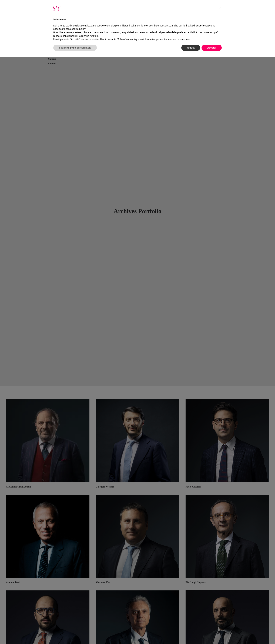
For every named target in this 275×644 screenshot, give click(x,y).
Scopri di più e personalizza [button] (75, 48)
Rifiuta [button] (191, 48)
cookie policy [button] (78, 29)
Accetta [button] (212, 48)
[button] (220, 8)
